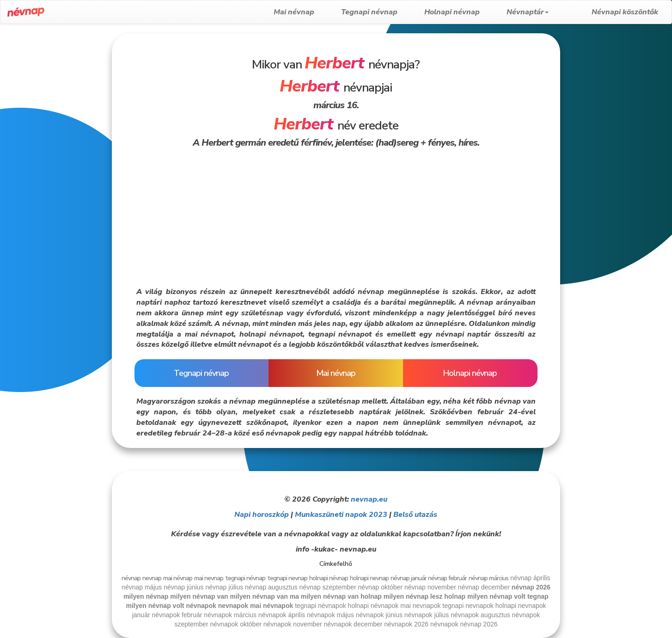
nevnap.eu (369, 499)
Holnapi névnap (468, 12)
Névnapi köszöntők (625, 12)
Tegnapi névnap (385, 12)
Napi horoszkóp (262, 515)
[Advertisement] (55, 172)
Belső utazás (415, 515)
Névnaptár (544, 12)
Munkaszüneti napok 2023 (341, 515)
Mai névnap (310, 12)
